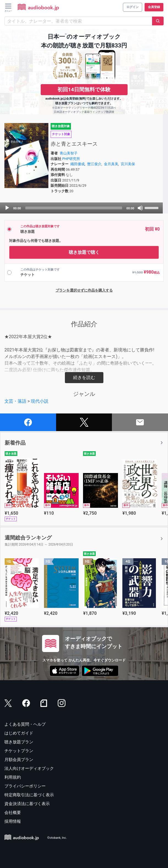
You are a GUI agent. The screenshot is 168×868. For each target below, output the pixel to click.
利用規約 (13, 777)
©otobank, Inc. (57, 838)
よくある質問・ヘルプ (25, 724)
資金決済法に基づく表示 (27, 804)
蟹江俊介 (94, 164)
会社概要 (13, 813)
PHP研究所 (71, 159)
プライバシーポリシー (25, 786)
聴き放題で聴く (84, 252)
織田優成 (78, 164)
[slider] (74, 208)
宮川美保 (128, 164)
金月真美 (111, 164)
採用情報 (13, 821)
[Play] (7, 208)
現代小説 (40, 401)
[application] (81, 208)
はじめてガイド (19, 733)
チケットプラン (19, 751)
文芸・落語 (15, 401)
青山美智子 (69, 153)
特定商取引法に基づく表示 (29, 795)
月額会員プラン (19, 760)
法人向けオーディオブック (29, 768)
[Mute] (140, 208)
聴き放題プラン (19, 742)
